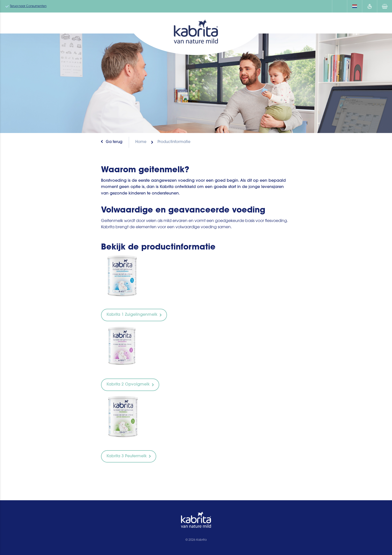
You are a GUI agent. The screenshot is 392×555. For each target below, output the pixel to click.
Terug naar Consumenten (28, 6)
